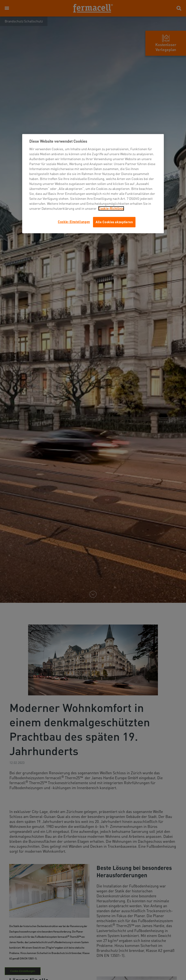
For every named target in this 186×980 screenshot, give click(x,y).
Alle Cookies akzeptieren (114, 222)
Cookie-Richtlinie (111, 208)
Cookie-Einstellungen (74, 222)
